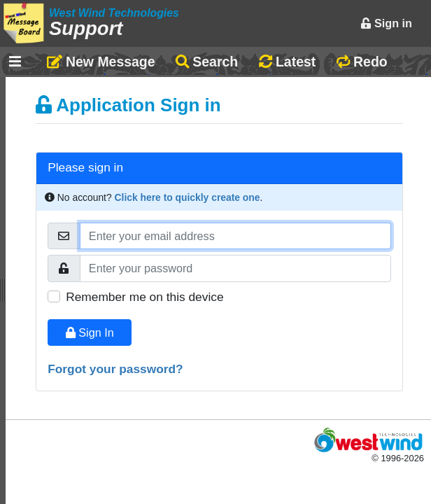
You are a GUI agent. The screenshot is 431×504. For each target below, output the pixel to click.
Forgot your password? (115, 369)
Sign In (90, 332)
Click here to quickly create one (188, 197)
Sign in (386, 23)
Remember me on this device (144, 297)
